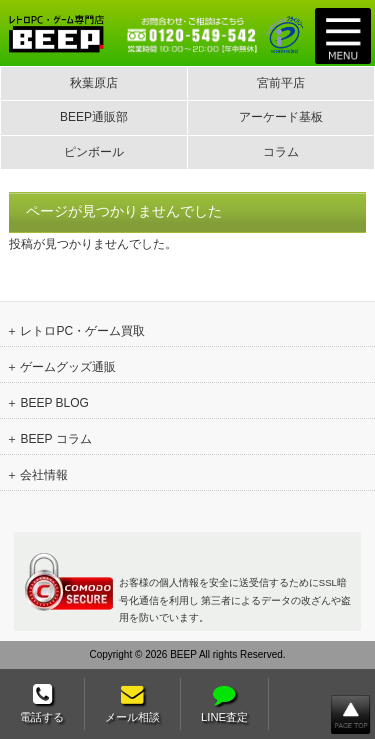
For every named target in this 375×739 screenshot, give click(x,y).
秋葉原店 (94, 83)
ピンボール (94, 152)
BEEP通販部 (94, 117)
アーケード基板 (281, 117)
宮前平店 (281, 83)
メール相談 (132, 703)
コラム (281, 152)
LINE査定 (224, 703)
